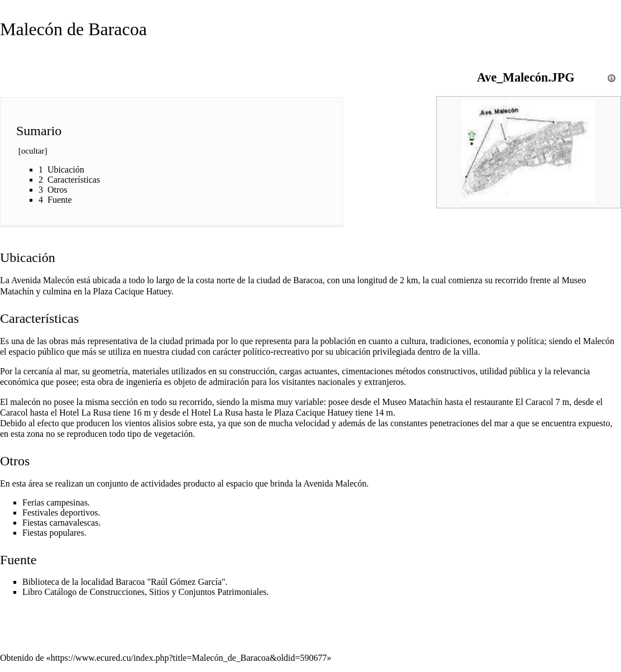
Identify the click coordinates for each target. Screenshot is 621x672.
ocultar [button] (33, 151)
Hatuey (159, 291)
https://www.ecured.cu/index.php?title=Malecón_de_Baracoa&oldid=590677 (189, 658)
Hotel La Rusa (85, 413)
